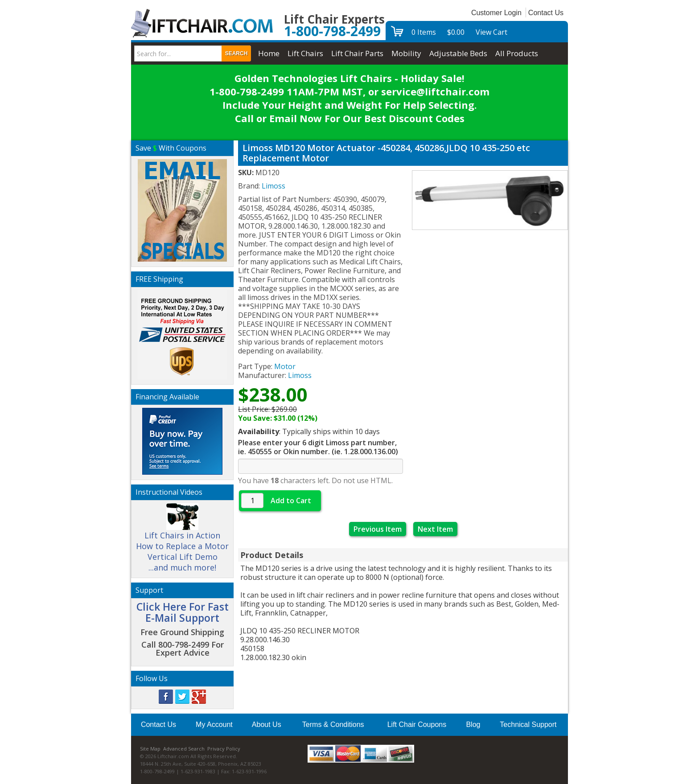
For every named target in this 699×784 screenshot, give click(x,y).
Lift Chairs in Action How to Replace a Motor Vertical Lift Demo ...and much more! (182, 542)
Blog (473, 724)
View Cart (491, 32)
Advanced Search (184, 749)
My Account (214, 724)
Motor (285, 366)
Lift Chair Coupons (417, 724)
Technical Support (528, 724)
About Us (267, 724)
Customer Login (496, 13)
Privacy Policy (224, 749)
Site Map (150, 749)
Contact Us (546, 13)
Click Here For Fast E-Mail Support (183, 612)
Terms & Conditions (333, 724)
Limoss (300, 375)
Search (236, 53)
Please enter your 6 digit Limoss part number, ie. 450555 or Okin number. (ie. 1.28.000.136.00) (318, 447)
